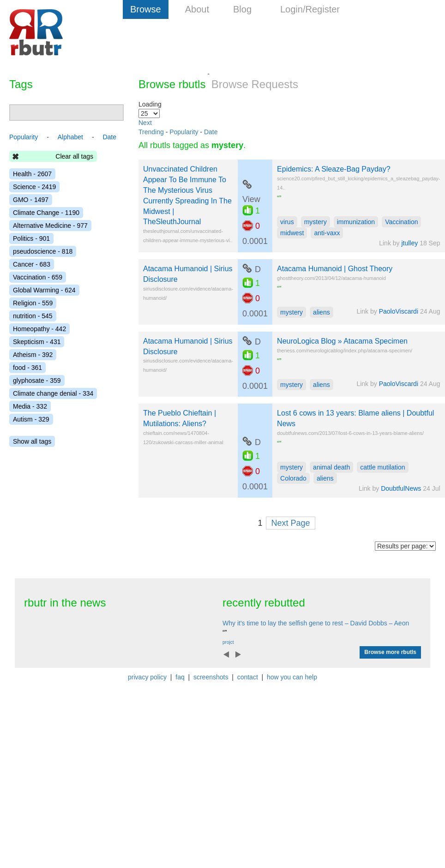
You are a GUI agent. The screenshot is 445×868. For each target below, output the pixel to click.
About (197, 9)
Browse (146, 9)
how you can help (292, 677)
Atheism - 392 (33, 355)
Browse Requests (255, 84)
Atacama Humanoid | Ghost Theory (335, 269)
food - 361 (27, 368)
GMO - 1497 (31, 200)
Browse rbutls (172, 84)
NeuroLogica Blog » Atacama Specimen (342, 341)
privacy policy (147, 677)
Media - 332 (30, 406)
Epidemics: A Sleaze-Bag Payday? (334, 169)
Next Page (290, 523)
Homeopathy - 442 (39, 329)
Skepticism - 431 (37, 342)
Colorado (293, 478)
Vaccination (401, 222)
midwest (292, 233)
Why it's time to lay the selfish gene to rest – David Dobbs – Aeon (316, 623)
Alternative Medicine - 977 (50, 226)
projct (228, 642)
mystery (316, 222)
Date (211, 132)
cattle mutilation (382, 467)
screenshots (211, 677)
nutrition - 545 (33, 316)
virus (287, 222)
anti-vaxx (327, 233)
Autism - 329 (31, 419)
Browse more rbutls (390, 652)
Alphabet (70, 137)
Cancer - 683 (32, 264)
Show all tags (32, 441)
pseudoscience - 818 (43, 251)
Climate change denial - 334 (53, 393)
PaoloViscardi (399, 311)
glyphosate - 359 (37, 380)
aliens (322, 312)
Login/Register (310, 9)
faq (180, 677)
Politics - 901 (31, 238)
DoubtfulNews (401, 488)
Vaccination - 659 (38, 277)
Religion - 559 (33, 303)
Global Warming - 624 (44, 290)
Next (145, 123)
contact (248, 677)
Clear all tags (74, 156)
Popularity (184, 132)
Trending (151, 132)
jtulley (409, 243)
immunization (356, 222)
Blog (242, 9)
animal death (331, 467)
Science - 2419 (34, 187)
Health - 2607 (32, 174)
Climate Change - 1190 (46, 213)
